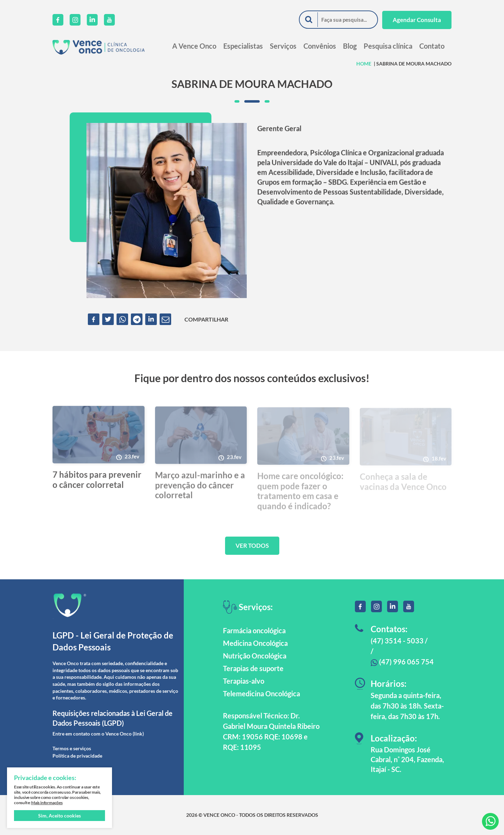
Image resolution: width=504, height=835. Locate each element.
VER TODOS (252, 546)
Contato (432, 46)
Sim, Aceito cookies (59, 816)
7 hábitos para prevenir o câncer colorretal (97, 482)
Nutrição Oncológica (255, 656)
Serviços (283, 46)
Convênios (320, 46)
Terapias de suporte (253, 668)
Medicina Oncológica (255, 643)
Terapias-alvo (244, 681)
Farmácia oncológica (254, 630)
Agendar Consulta (417, 20)
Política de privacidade (77, 756)
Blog (350, 46)
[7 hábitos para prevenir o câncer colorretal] (99, 437)
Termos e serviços (72, 748)
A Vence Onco (194, 46)
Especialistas (243, 46)
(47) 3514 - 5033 (397, 641)
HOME (364, 64)
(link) (138, 734)
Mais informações (47, 803)
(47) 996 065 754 (402, 662)
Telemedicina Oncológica (261, 693)
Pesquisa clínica (388, 46)
